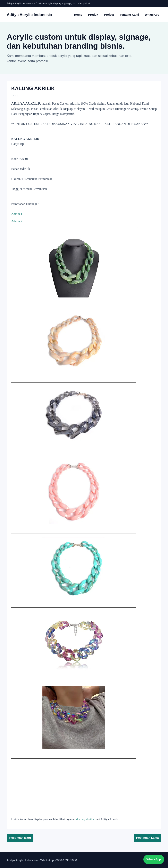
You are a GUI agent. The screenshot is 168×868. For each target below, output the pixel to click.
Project (109, 15)
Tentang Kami (129, 15)
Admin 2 (17, 221)
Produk (93, 15)
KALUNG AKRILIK (33, 88)
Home (78, 15)
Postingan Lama (147, 838)
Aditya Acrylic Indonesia (29, 15)
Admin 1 (17, 214)
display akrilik (85, 819)
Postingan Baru (20, 838)
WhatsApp (152, 15)
